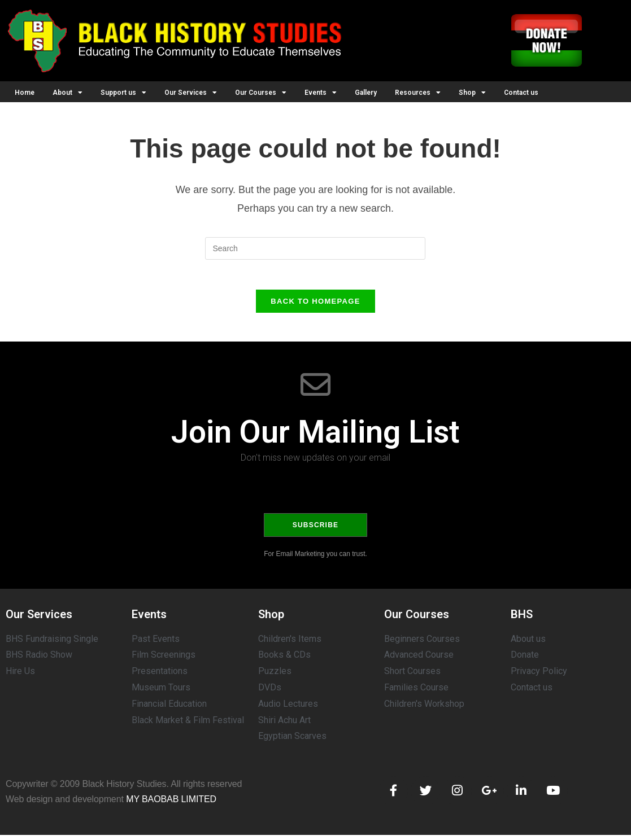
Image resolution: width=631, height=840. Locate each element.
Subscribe (315, 530)
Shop (472, 93)
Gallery (366, 93)
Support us (123, 93)
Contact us (521, 93)
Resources (418, 93)
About (68, 93)
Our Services (191, 93)
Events (321, 93)
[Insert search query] (315, 248)
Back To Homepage (315, 306)
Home (25, 93)
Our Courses (261, 93)
